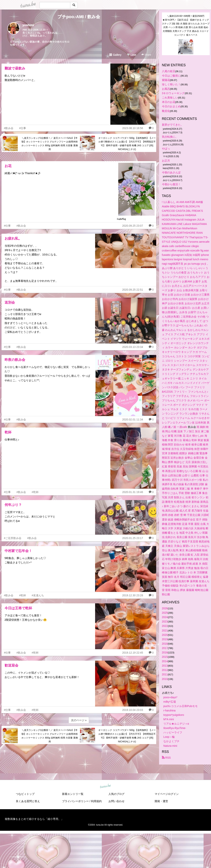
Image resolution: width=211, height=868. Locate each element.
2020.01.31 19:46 (133, 492)
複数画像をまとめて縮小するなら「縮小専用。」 (34, 819)
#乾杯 (35, 492)
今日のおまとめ (171, 106)
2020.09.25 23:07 (133, 226)
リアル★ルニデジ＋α (176, 724)
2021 (165, 630)
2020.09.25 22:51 (133, 290)
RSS (166, 758)
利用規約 (96, 801)
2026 (165, 608)
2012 (165, 670)
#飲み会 (9, 128)
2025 (165, 613)
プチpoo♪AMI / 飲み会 (79, 17)
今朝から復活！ (171, 184)
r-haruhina (170, 710)
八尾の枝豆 (169, 71)
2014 (165, 661)
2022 (165, 626)
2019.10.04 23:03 (133, 710)
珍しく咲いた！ (171, 84)
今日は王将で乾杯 (18, 608)
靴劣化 (166, 111)
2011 (165, 674)
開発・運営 (161, 801)
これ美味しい (170, 98)
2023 (165, 622)
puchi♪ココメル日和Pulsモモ (181, 706)
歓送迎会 (11, 665)
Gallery (115, 55)
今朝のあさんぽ (171, 172)
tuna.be (105, 786)
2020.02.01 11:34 (133, 419)
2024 (165, 617)
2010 (165, 679)
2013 (165, 666)
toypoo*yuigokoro (174, 715)
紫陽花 (166, 80)
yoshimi (28, 25)
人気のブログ (116, 794)
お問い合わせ (116, 801)
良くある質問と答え (28, 801)
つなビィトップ (25, 794)
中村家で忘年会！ (18, 551)
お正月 (166, 161)
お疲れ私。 (13, 238)
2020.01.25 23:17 (133, 538)
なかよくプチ (171, 741)
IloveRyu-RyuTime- (175, 728)
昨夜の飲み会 (15, 360)
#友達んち (38, 595)
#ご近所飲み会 (13, 538)
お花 (8, 166)
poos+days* (171, 697)
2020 (165, 635)
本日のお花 (169, 102)
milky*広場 (170, 702)
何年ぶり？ (13, 505)
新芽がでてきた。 (173, 125)
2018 (165, 644)
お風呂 (166, 89)
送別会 (10, 302)
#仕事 (23, 128)
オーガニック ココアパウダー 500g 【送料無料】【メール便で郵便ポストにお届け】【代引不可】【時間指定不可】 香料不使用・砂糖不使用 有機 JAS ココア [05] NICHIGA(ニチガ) (127, 144)
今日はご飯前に (171, 76)
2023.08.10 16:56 (133, 128)
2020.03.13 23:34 (133, 347)
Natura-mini (170, 746)
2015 (165, 657)
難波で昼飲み (15, 68)
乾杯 (8, 432)
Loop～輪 (169, 737)
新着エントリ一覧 (73, 794)
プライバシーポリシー (75, 801)
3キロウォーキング (173, 93)
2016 (165, 652)
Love (132, 55)
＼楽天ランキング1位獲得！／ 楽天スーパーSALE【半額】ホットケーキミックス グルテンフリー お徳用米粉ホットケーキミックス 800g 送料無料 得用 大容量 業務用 (50, 144)
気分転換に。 (170, 137)
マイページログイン (167, 794)
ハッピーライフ (173, 732)
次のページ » (79, 720)
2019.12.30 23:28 (133, 595)
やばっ (166, 149)
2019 (165, 639)
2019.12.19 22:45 (133, 653)
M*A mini (169, 719)
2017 (165, 648)
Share (146, 55)
